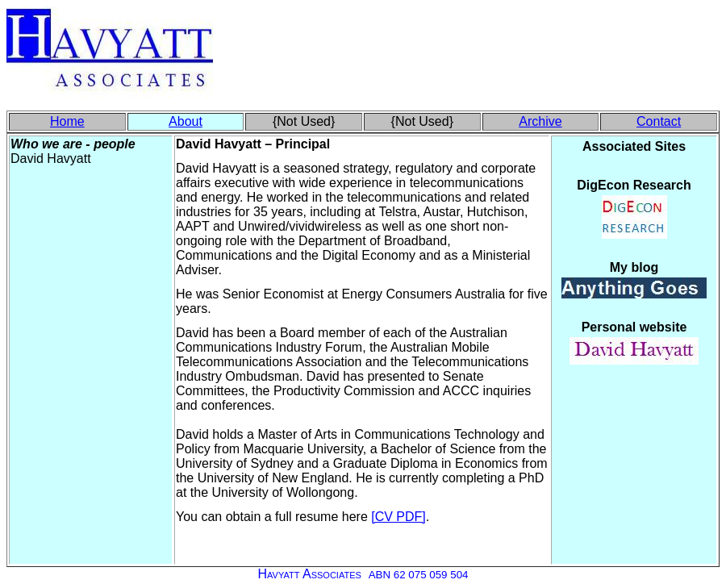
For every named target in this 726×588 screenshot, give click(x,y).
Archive (540, 121)
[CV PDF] (398, 517)
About (186, 121)
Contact (659, 121)
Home (67, 121)
